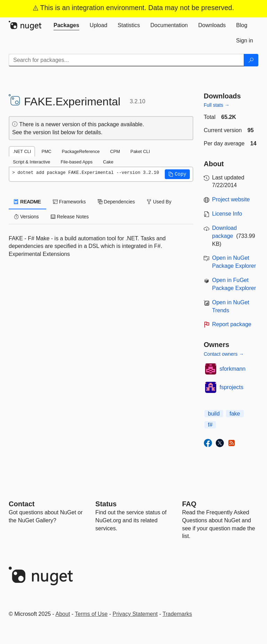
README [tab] (27, 202)
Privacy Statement (135, 614)
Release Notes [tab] (70, 217)
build (214, 414)
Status (106, 504)
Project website (231, 199)
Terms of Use (91, 614)
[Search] (251, 60)
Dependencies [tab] (116, 202)
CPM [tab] (115, 151)
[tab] (66, 25)
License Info (227, 214)
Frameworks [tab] (69, 202)
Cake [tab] (108, 162)
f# (210, 425)
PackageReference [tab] (81, 151)
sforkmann (233, 369)
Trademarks (177, 614)
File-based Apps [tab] (76, 162)
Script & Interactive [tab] (31, 162)
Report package (232, 324)
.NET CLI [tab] (22, 151)
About (63, 614)
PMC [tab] (46, 151)
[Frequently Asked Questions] (189, 504)
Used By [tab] (159, 202)
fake (235, 414)
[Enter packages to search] (126, 60)
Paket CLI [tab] (140, 151)
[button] (177, 174)
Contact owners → (224, 354)
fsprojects (232, 387)
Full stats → (217, 105)
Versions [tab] (26, 217)
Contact (22, 504)
